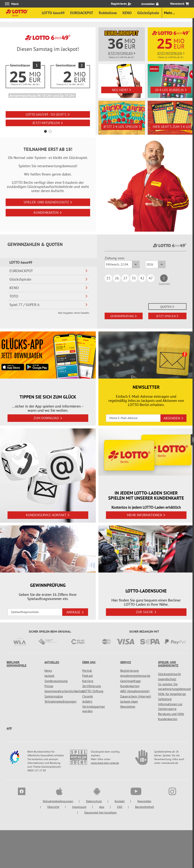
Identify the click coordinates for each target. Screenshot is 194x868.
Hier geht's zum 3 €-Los (172, 127)
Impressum (79, 807)
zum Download (48, 418)
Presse (49, 686)
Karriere (88, 681)
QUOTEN (167, 307)
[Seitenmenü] (192, 438)
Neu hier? (122, 90)
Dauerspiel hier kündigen (100, 812)
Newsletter (128, 707)
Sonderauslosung (56, 681)
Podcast (87, 676)
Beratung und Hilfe (171, 714)
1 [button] (45, 131)
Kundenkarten (48, 213)
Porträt (87, 671)
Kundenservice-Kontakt (48, 515)
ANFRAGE (75, 612)
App (9, 728)
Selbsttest (165, 699)
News (48, 671)
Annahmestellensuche (135, 676)
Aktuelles (52, 662)
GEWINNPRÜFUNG (124, 316)
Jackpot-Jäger (129, 702)
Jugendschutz (167, 679)
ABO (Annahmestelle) (135, 691)
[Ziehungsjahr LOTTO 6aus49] (155, 264)
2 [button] (50, 131)
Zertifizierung (92, 686)
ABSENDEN (173, 418)
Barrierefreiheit (145, 807)
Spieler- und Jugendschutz (48, 202)
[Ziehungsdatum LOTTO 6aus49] (122, 264)
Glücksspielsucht (169, 674)
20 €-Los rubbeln (171, 90)
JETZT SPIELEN (167, 316)
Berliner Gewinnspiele (16, 664)
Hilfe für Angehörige (172, 694)
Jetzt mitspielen (48, 123)
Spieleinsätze (54, 696)
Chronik (87, 696)
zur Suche (146, 612)
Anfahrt (87, 702)
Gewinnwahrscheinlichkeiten (64, 691)
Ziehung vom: (115, 258)
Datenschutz (94, 801)
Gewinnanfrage (130, 681)
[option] (48, 81)
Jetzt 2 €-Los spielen (122, 127)
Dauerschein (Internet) (136, 696)
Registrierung (129, 671)
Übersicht (53, 807)
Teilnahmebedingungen (60, 702)
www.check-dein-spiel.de (105, 763)
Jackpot (49, 676)
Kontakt (120, 801)
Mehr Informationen (146, 515)
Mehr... (169, 13)
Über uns (89, 662)
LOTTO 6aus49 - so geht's (48, 115)
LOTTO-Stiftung (93, 691)
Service (126, 662)
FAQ (120, 807)
